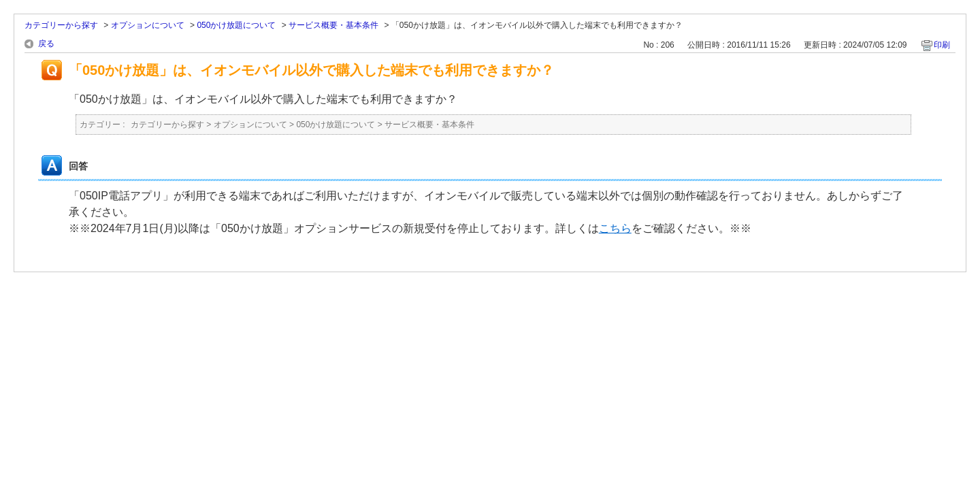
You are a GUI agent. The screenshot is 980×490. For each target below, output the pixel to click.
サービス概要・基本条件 (333, 25)
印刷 (942, 45)
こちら (615, 228)
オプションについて (148, 25)
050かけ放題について (236, 25)
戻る (46, 44)
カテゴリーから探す (61, 25)
